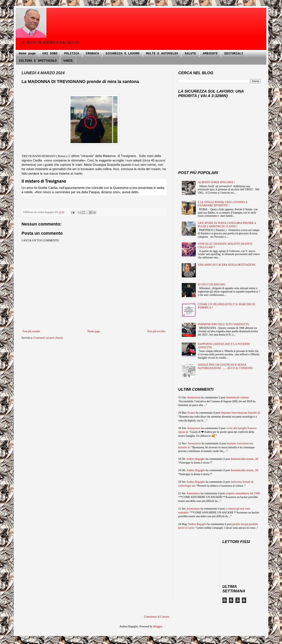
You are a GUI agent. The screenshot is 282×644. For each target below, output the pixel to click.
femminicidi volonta (237, 397)
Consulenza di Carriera (157, 617)
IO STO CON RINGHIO (211, 285)
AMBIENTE (210, 54)
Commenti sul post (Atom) (48, 338)
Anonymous (194, 397)
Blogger (157, 626)
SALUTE (190, 54)
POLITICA (72, 54)
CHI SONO (50, 54)
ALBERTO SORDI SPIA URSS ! (216, 182)
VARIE (68, 61)
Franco (191, 413)
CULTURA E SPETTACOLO (38, 61)
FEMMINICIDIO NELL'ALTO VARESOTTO (223, 324)
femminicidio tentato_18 (244, 459)
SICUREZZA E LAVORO (122, 54)
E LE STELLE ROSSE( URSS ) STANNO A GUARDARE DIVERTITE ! (223, 204)
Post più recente (31, 331)
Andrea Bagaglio (196, 459)
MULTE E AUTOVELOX (162, 54)
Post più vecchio (156, 331)
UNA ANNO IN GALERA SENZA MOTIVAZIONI (227, 265)
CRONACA (92, 54)
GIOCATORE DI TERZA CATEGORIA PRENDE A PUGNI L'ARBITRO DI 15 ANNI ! (227, 225)
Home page (27, 54)
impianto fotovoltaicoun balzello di (240, 413)
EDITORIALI (234, 54)
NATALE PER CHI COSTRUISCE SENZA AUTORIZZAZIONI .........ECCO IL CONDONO (225, 366)
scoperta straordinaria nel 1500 (243, 493)
